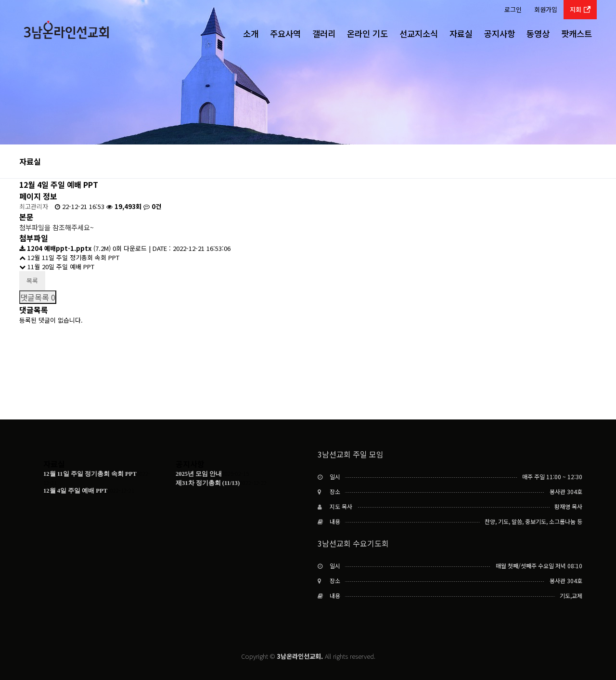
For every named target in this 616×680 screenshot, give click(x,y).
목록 (32, 281)
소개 (251, 33)
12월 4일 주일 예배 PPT (75, 491)
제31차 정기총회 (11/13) (208, 483)
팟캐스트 (577, 33)
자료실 (461, 33)
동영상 (538, 33)
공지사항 (500, 33)
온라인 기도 (367, 33)
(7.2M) (66, 248)
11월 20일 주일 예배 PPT (57, 267)
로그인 (513, 9)
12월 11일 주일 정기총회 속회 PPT (69, 257)
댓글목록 (38, 297)
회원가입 (546, 9)
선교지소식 (419, 33)
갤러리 (324, 33)
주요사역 (285, 33)
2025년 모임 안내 (199, 474)
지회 (580, 9)
